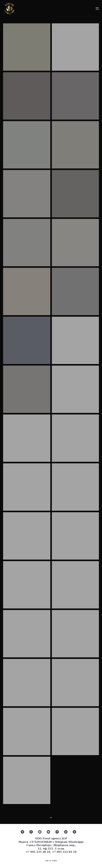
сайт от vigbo (51, 861)
